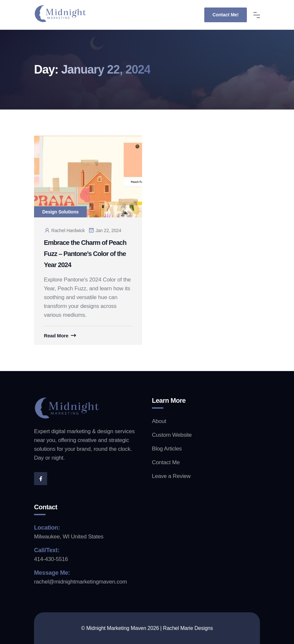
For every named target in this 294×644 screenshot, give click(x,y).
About (159, 421)
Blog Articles (167, 449)
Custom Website (172, 435)
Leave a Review (171, 476)
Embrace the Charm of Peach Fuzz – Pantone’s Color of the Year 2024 (85, 254)
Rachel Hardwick (64, 230)
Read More (56, 336)
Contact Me (166, 462)
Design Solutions (60, 212)
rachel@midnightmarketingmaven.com (81, 582)
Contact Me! (226, 15)
